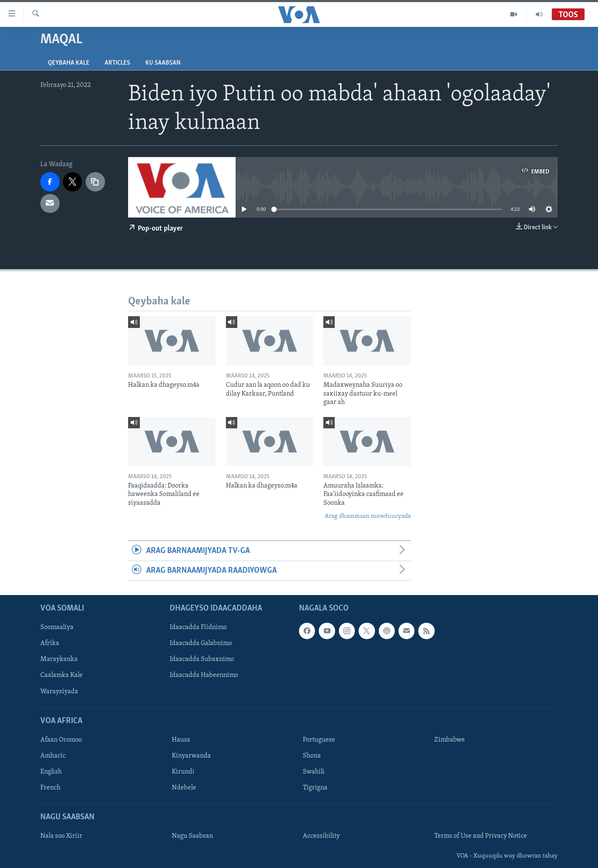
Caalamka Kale (62, 676)
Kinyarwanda (191, 756)
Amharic (53, 756)
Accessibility (321, 837)
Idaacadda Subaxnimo (202, 660)
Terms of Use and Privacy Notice (481, 837)
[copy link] (95, 182)
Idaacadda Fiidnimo (198, 628)
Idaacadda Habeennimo (204, 676)
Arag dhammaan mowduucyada (368, 516)
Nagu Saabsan (192, 837)
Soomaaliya (57, 628)
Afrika (50, 644)
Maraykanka (59, 660)
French (50, 788)
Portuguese (319, 740)
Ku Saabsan (163, 63)
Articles (117, 63)
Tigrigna (315, 788)
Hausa (181, 740)
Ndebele (184, 788)
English (51, 772)
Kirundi (183, 772)
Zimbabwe (450, 740)
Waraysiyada (59, 692)
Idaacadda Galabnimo (201, 644)
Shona (312, 756)
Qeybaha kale (69, 63)
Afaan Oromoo (61, 740)
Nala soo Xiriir (61, 837)
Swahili (314, 772)
